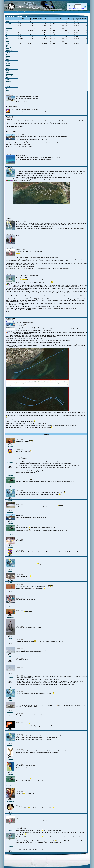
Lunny (7, 61)
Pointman (10, 475)
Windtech (8, 56)
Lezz (7, 26)
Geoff (7, 30)
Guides (26, 12)
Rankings (56, 12)
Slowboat (10, 535)
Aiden (7, 90)
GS (6, 37)
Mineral (10, 582)
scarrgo (8, 52)
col (10, 657)
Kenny (7, 69)
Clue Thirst (8, 81)
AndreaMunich (9, 74)
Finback (8, 87)
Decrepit (10, 593)
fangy (10, 701)
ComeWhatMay (9, 51)
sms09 (10, 571)
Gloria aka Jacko (10, 76)
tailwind (8, 63)
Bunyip (7, 60)
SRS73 (7, 72)
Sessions (69, 12)
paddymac (8, 24)
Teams (45, 12)
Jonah (7, 54)
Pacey (7, 70)
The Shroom (9, 83)
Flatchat (8, 65)
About (16, 12)
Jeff (7, 34)
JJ (6, 32)
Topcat (7, 79)
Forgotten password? (74, 8)
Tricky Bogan (10, 802)
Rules (36, 12)
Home (7, 12)
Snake (7, 41)
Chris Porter (9, 28)
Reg (7, 78)
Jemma (7, 49)
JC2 (7, 45)
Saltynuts (10, 760)
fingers (7, 85)
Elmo (10, 436)
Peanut (7, 88)
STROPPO (10, 500)
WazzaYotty (10, 745)
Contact (81, 12)
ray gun (10, 719)
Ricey (7, 58)
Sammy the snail (10, 786)
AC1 (7, 39)
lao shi (7, 43)
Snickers (8, 67)
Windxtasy (8, 47)
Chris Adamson (10, 618)
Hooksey (8, 21)
